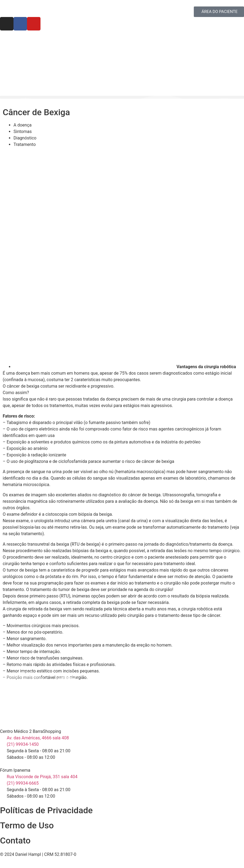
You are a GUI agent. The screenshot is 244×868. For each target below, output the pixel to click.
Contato (15, 840)
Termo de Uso (27, 825)
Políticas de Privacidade (46, 810)
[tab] (127, 125)
